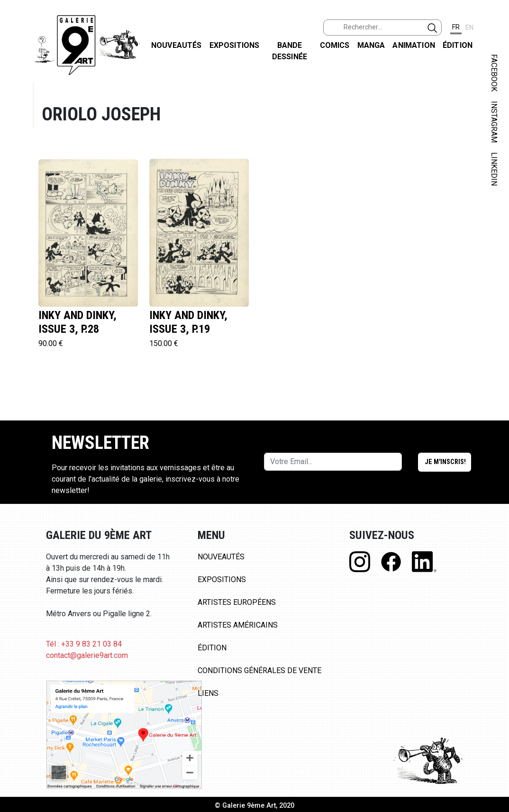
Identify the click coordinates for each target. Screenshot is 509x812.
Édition (458, 45)
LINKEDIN (494, 169)
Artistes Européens (237, 602)
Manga (371, 45)
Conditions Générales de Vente (259, 671)
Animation (414, 45)
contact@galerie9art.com (87, 655)
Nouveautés (177, 45)
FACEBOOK (494, 73)
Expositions (235, 45)
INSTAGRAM (494, 122)
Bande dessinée (290, 51)
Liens (208, 693)
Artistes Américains (238, 625)
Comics (335, 45)
